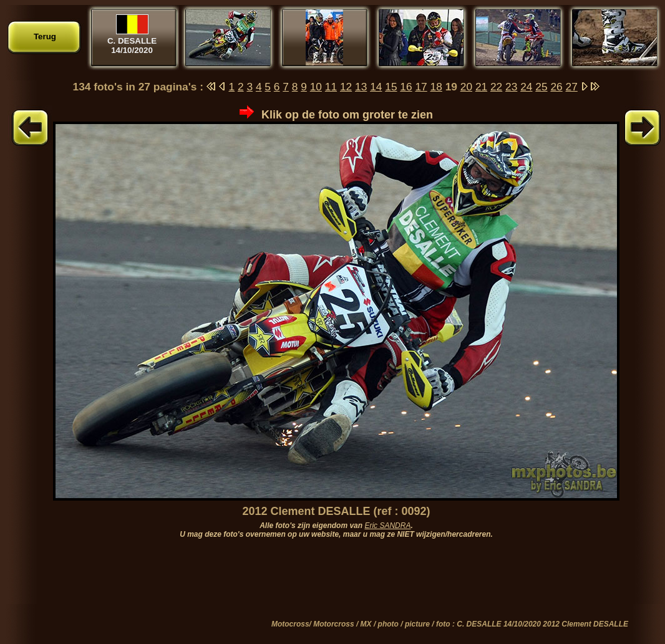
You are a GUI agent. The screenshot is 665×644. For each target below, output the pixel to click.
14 (376, 87)
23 (511, 87)
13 (361, 87)
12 (346, 87)
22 (496, 87)
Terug (45, 36)
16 (406, 87)
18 (436, 87)
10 (316, 87)
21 (481, 87)
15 (391, 87)
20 (466, 87)
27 (572, 87)
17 (421, 87)
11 (331, 87)
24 (526, 87)
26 (556, 87)
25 (541, 87)
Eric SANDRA (387, 526)
